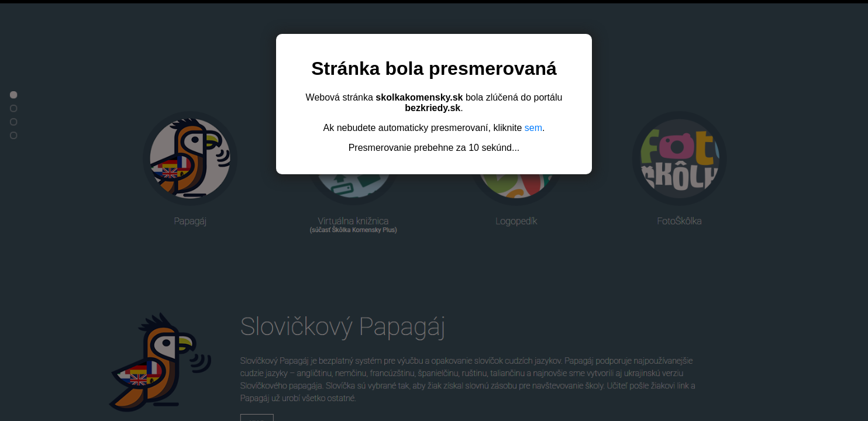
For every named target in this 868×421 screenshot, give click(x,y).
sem (533, 128)
